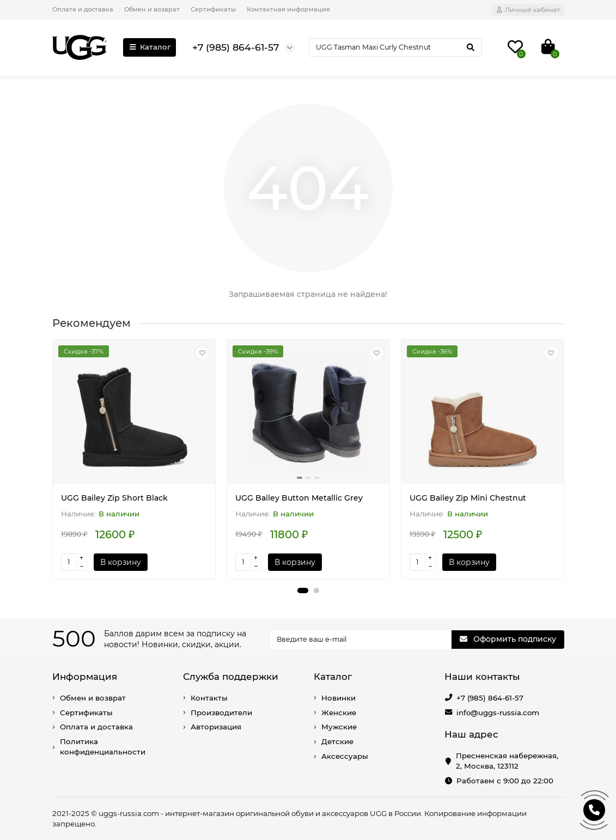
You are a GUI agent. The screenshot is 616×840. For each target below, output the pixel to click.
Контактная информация (288, 9)
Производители (221, 713)
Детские (337, 741)
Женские (339, 713)
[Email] (361, 640)
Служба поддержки (231, 677)
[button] (303, 591)
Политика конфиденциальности (103, 747)
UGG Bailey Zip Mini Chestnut (468, 498)
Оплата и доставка (83, 9)
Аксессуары (345, 756)
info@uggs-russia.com (498, 713)
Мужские (339, 727)
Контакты (209, 698)
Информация (85, 677)
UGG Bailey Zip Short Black (114, 498)
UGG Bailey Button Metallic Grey (299, 498)
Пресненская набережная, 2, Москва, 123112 (507, 761)
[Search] (395, 47)
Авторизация (216, 727)
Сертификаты (213, 9)
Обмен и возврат (152, 9)
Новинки (339, 698)
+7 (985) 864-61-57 (490, 698)
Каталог (150, 47)
